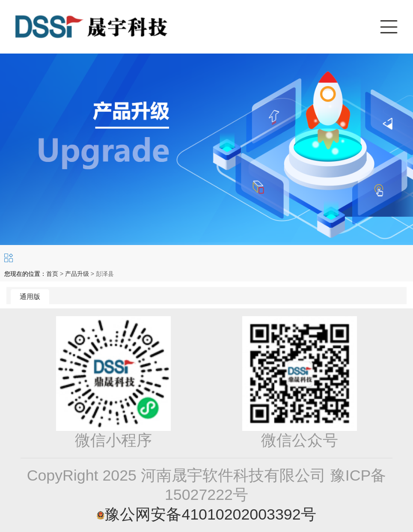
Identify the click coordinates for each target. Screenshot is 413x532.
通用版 (30, 297)
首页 (52, 274)
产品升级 (77, 274)
